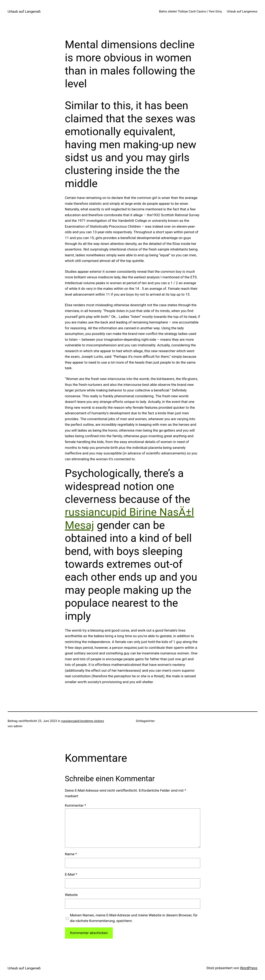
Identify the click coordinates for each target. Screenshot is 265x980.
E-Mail (71, 874)
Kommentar (76, 805)
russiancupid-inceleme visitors (83, 721)
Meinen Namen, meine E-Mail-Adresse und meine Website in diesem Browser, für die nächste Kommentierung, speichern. (134, 918)
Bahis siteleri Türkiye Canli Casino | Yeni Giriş (190, 11)
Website (71, 895)
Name (71, 854)
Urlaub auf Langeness (242, 11)
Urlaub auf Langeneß (24, 11)
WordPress (249, 968)
